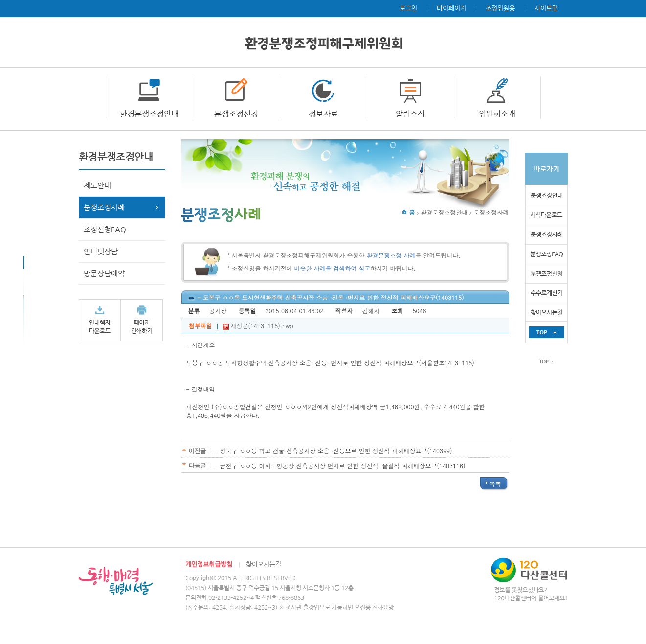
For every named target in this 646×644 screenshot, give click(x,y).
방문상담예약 (104, 273)
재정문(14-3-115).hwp (258, 326)
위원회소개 (497, 114)
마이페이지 (451, 8)
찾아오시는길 (264, 564)
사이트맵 (546, 8)
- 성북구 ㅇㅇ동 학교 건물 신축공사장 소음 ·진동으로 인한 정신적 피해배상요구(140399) (333, 450)
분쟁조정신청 (236, 114)
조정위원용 (500, 8)
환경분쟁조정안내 (149, 114)
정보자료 (323, 114)
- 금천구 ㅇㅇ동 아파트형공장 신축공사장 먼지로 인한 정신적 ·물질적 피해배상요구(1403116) (340, 466)
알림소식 (410, 114)
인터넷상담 (101, 251)
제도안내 (97, 185)
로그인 (408, 8)
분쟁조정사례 (104, 207)
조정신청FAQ (105, 229)
